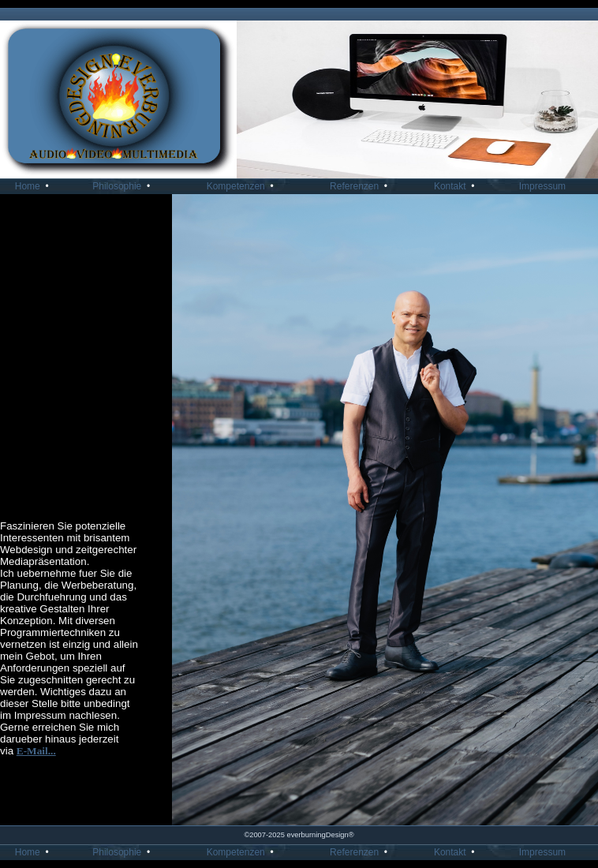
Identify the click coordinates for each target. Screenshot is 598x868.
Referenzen (361, 186)
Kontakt (457, 186)
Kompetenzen (243, 186)
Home (35, 186)
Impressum (548, 186)
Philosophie (124, 186)
